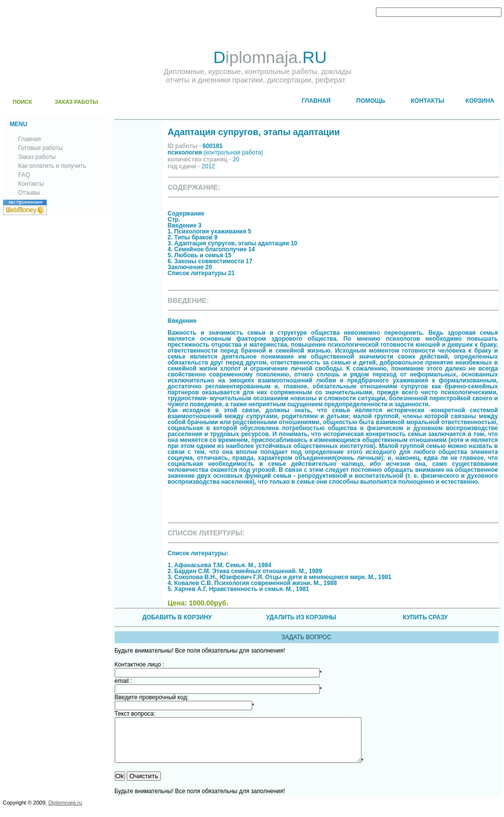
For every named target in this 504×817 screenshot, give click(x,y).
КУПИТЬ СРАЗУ (425, 617)
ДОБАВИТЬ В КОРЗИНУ (177, 617)
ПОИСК (23, 102)
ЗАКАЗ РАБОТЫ (76, 102)
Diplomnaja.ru (65, 812)
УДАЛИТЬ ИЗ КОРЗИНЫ (301, 617)
